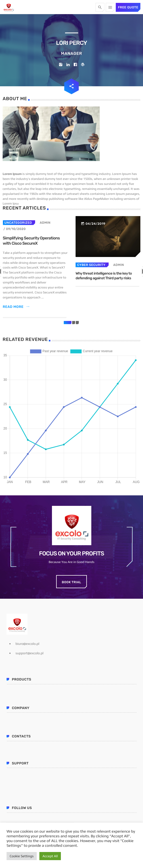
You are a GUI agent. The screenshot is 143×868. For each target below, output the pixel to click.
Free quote (128, 7)
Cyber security (91, 265)
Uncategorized (18, 223)
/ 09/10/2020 (15, 229)
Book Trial (72, 582)
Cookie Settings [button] (22, 856)
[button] (68, 323)
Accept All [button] (50, 856)
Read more (16, 307)
